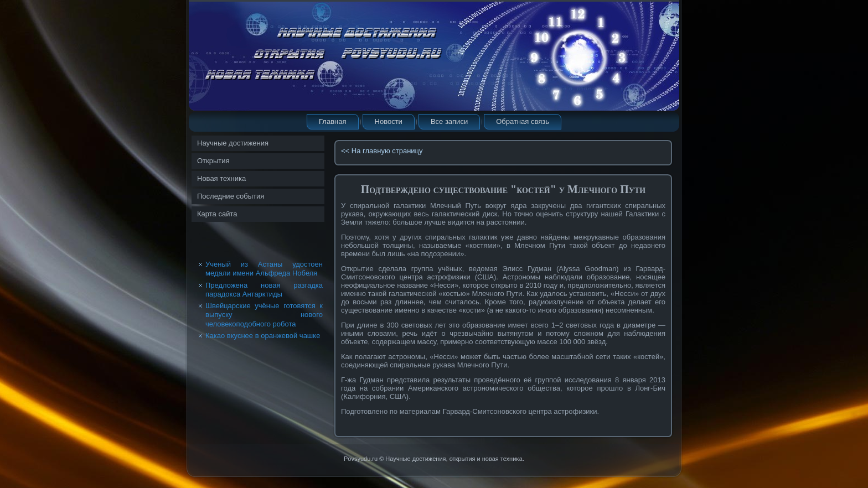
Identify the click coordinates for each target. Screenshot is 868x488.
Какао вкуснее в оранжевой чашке (263, 336)
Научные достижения (233, 143)
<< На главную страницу (382, 151)
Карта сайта (217, 214)
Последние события (231, 196)
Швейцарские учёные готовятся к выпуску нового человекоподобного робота (264, 315)
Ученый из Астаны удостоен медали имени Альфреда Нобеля (264, 269)
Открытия (213, 161)
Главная (332, 121)
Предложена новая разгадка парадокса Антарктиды (264, 290)
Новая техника (221, 178)
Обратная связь (523, 121)
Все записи (449, 121)
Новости (389, 121)
